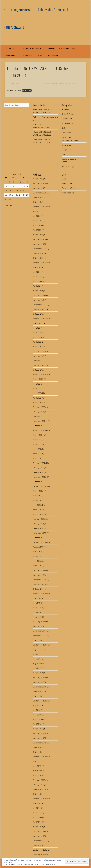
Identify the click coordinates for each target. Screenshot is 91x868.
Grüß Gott (11, 49)
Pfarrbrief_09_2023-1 (14, 90)
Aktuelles (10, 55)
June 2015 (37, 766)
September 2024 (40, 263)
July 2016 (37, 710)
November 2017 (40, 636)
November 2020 (40, 477)
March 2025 (38, 235)
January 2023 (38, 356)
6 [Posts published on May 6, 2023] (24, 182)
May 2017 (37, 664)
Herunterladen (27, 90)
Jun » (12, 206)
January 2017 (38, 682)
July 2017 (37, 654)
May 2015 (37, 771)
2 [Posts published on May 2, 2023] (10, 182)
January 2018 (38, 626)
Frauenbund (67, 119)
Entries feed (67, 183)
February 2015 (39, 780)
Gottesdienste (68, 123)
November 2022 (40, 365)
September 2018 (40, 594)
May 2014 (37, 817)
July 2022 (37, 384)
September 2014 (40, 799)
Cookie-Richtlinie (50, 864)
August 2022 (38, 379)
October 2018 (39, 589)
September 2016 (40, 701)
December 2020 (40, 472)
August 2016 (38, 705)
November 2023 (40, 309)
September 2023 (40, 319)
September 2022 (40, 374)
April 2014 (37, 822)
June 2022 (37, 388)
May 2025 (37, 225)
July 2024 (37, 272)
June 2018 (37, 608)
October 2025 (39, 202)
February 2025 (39, 239)
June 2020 (37, 500)
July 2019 (37, 552)
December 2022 (40, 360)
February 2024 (39, 295)
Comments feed (68, 188)
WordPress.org (68, 193)
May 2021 (37, 449)
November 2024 (40, 253)
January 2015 (38, 785)
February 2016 (39, 733)
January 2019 (38, 575)
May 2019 (37, 561)
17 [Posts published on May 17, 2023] (13, 190)
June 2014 (37, 813)
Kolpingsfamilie (68, 133)
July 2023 (37, 328)
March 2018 (38, 617)
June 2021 (37, 444)
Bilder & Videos (68, 114)
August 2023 (38, 323)
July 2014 (37, 808)
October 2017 (39, 640)
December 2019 (40, 528)
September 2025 (40, 207)
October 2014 (39, 794)
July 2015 (37, 761)
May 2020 (37, 505)
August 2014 (38, 803)
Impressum (53, 55)
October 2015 (39, 752)
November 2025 (40, 197)
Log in (64, 179)
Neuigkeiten (54, 83)
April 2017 (37, 668)
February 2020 (39, 519)
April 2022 (37, 398)
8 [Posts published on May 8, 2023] (6, 186)
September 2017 (40, 645)
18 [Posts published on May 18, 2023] (17, 190)
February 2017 (39, 677)
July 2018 (37, 603)
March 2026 (38, 179)
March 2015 (38, 775)
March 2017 (38, 673)
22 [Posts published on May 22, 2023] (6, 195)
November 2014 (40, 789)
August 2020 (38, 491)
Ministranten (67, 145)
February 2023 (39, 351)
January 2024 (38, 300)
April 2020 (37, 510)
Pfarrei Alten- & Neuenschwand (62, 49)
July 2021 (37, 440)
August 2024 (38, 267)
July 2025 (37, 216)
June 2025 (37, 221)
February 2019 (39, 570)
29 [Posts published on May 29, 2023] (6, 199)
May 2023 (37, 337)
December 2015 (40, 743)
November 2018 (40, 584)
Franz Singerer (16, 83)
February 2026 (39, 183)
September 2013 (40, 850)
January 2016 (38, 738)
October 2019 (39, 538)
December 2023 (40, 305)
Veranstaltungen (71, 83)
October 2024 (39, 258)
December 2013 (40, 841)
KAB (63, 128)
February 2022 (39, 407)
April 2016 (37, 724)
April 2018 (37, 612)
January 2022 (38, 412)
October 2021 (39, 426)
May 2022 (37, 393)
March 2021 (38, 458)
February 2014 (39, 831)
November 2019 (40, 533)
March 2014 (38, 827)
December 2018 (40, 580)
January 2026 (38, 188)
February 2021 (39, 463)
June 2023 (37, 332)
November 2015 (40, 747)
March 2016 (38, 729)
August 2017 (38, 650)
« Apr (6, 206)
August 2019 (38, 547)
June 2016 (37, 715)
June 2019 (37, 556)
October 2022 (39, 370)
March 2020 (38, 514)
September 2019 (40, 542)
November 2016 (40, 691)
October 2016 (39, 696)
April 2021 (37, 454)
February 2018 (39, 622)
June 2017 (37, 659)
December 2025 (40, 193)
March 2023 (38, 346)
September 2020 (40, 486)
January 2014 (38, 836)
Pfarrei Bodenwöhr (32, 49)
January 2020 (38, 524)
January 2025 (38, 244)
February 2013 (39, 855)
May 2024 (37, 281)
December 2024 (40, 249)
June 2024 (37, 277)
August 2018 (38, 598)
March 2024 (38, 291)
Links (40, 55)
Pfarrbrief (62, 83)
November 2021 (40, 421)
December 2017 (40, 631)
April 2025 (37, 230)
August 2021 (38, 435)
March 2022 (38, 402)
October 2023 (39, 314)
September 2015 (40, 757)
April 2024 (37, 286)
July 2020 (37, 496)
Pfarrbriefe (26, 55)
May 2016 (37, 719)
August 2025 (38, 211)
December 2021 (40, 416)
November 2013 (40, 845)
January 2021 (38, 468)
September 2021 (40, 430)
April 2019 (37, 566)
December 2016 (40, 687)
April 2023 (37, 342)
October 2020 (39, 482)
